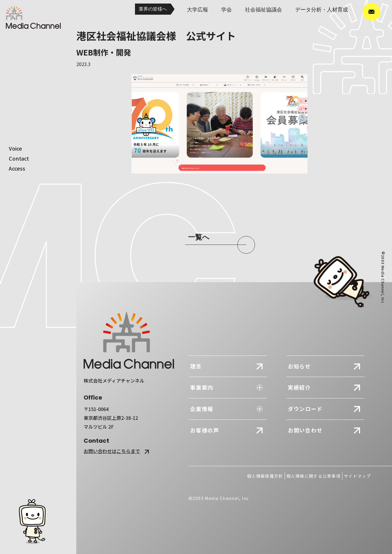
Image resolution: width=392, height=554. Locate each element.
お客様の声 (205, 430)
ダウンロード (305, 409)
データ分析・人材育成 (322, 10)
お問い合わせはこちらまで (117, 451)
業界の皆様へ (153, 9)
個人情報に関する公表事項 (314, 476)
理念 (196, 366)
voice (15, 148)
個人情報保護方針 (265, 476)
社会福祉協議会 (263, 10)
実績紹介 (299, 387)
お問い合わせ (305, 430)
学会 (227, 10)
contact (19, 158)
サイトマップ (357, 476)
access (17, 168)
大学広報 (197, 10)
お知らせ (299, 366)
